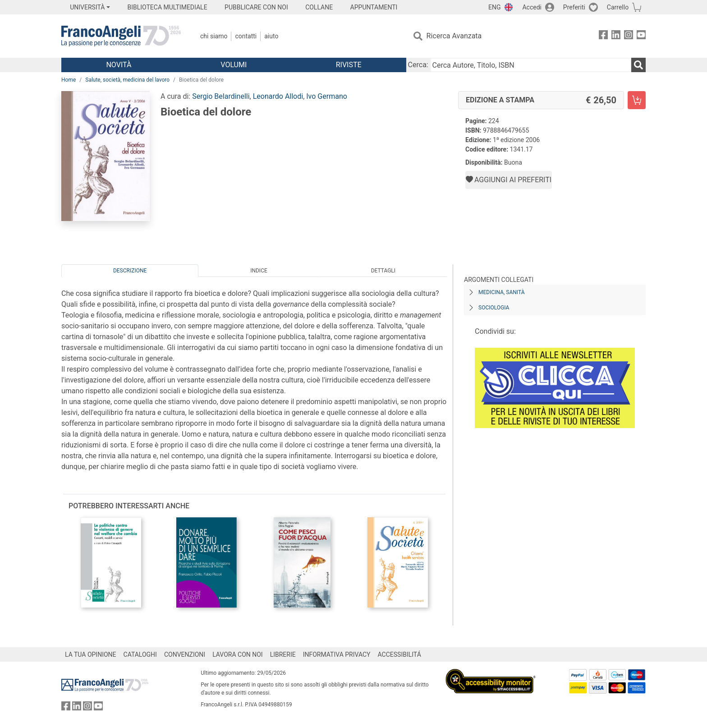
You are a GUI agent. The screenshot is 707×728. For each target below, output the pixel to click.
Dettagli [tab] (383, 271)
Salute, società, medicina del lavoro (127, 80)
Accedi (532, 7)
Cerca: (418, 65)
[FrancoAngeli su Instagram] (629, 36)
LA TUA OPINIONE (91, 654)
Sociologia (494, 308)
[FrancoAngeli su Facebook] (603, 36)
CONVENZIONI (185, 654)
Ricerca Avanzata (454, 36)
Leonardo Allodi (278, 96)
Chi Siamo (214, 36)
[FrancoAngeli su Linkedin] (616, 36)
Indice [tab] (259, 271)
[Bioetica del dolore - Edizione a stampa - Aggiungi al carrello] (637, 100)
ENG (494, 7)
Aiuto (271, 36)
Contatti (246, 36)
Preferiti (574, 7)
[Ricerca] (638, 65)
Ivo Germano (327, 96)
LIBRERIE (283, 654)
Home (69, 80)
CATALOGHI (140, 654)
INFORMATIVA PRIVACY (337, 654)
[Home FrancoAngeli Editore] (121, 36)
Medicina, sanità (501, 292)
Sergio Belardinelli (221, 96)
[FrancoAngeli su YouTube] (641, 36)
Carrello (618, 7)
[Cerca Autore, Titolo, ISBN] (531, 65)
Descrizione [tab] (130, 271)
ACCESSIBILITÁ (399, 654)
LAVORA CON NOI (238, 654)
